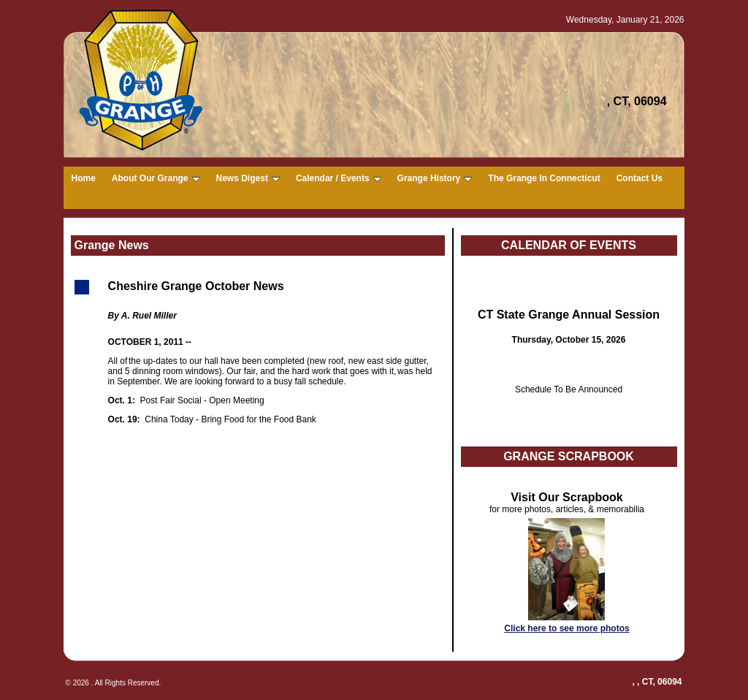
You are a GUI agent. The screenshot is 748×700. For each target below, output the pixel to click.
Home (84, 178)
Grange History (435, 178)
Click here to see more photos (566, 628)
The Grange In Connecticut (544, 178)
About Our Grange (156, 178)
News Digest (248, 178)
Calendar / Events (339, 178)
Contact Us (640, 178)
